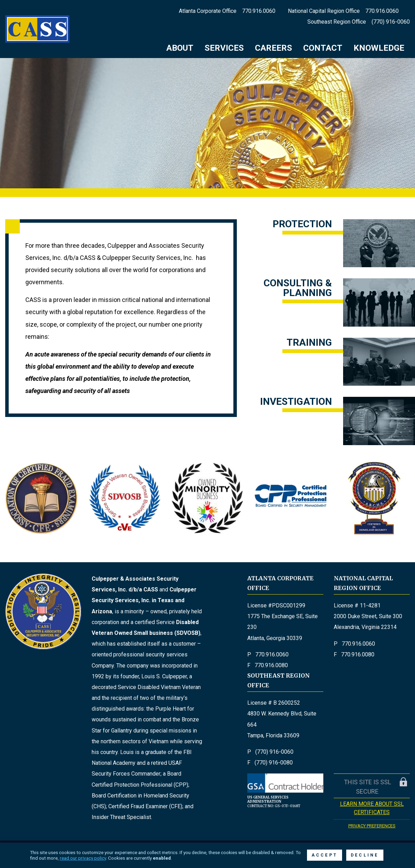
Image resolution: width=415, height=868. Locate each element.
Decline (365, 855)
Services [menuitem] (224, 48)
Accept (325, 855)
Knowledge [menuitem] (379, 48)
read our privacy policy (83, 858)
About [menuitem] (180, 48)
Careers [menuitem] (273, 48)
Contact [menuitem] (323, 48)
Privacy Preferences (372, 826)
